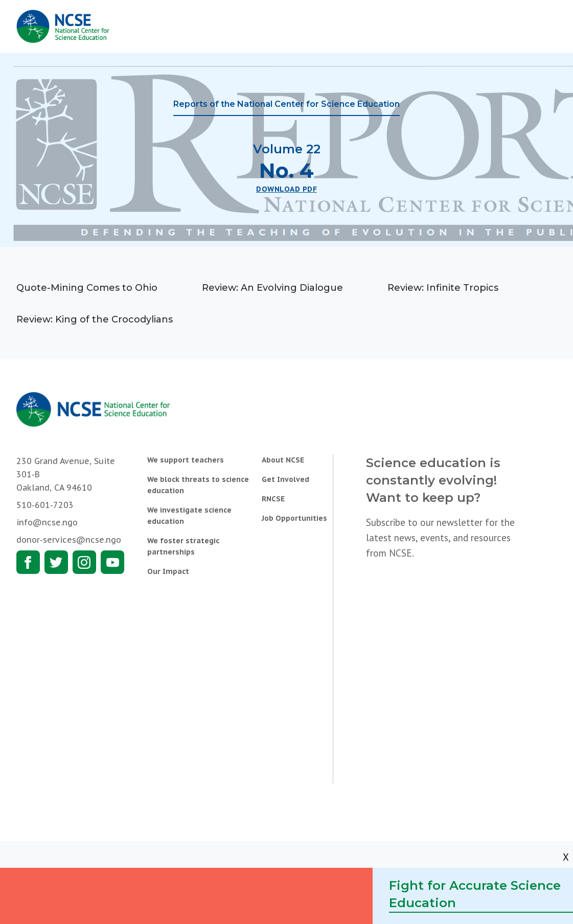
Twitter (56, 562)
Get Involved (285, 479)
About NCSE (283, 460)
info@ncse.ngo (47, 522)
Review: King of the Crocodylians (95, 319)
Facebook (28, 562)
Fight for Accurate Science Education (475, 894)
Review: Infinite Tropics (443, 288)
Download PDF (286, 189)
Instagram (84, 562)
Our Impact (168, 571)
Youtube (112, 562)
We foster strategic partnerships (183, 546)
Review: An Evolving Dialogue (272, 288)
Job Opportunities (294, 518)
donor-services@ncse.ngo (69, 540)
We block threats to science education (198, 485)
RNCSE (273, 499)
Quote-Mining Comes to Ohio (87, 288)
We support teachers (186, 460)
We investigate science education (189, 516)
